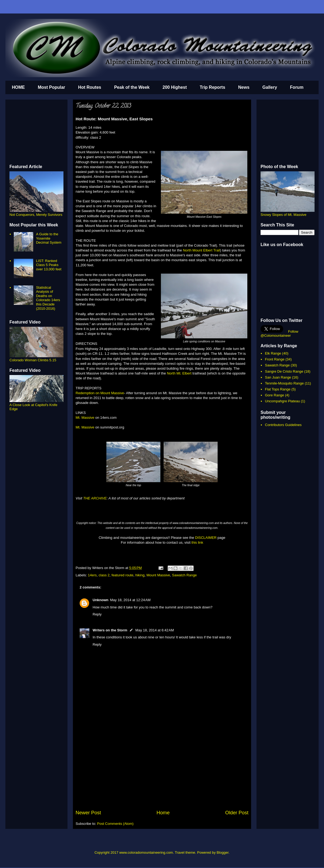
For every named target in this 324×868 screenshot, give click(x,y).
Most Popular (51, 87)
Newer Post (88, 813)
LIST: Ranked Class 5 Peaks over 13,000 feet (49, 265)
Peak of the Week (132, 87)
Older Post (237, 813)
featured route (122, 575)
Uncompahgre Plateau (282, 401)
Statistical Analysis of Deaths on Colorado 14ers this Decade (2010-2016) (48, 298)
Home (163, 813)
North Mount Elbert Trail (201, 250)
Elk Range (273, 353)
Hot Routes (90, 87)
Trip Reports (212, 87)
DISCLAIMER (206, 538)
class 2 (104, 575)
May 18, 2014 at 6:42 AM (155, 630)
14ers (92, 575)
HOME (18, 87)
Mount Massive (158, 575)
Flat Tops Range (278, 389)
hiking (140, 575)
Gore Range (274, 395)
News (244, 87)
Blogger (222, 852)
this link (197, 542)
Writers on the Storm (110, 630)
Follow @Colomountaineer (279, 333)
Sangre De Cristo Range (284, 371)
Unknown (101, 600)
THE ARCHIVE (95, 498)
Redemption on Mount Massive (100, 393)
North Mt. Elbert (179, 373)
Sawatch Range (184, 575)
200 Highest (175, 87)
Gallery (270, 87)
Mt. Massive (85, 418)
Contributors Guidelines (283, 425)
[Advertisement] (162, 769)
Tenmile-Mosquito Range (284, 383)
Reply (97, 614)
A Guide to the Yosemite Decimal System (49, 238)
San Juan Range (278, 377)
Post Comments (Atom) (115, 824)
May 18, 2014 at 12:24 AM (130, 600)
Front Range (275, 359)
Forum (297, 87)
